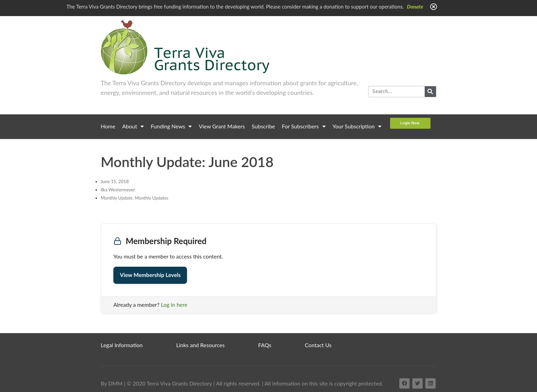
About (133, 126)
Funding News (171, 126)
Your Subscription (357, 126)
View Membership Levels (150, 275)
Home (108, 126)
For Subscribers (304, 126)
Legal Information (122, 345)
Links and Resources (201, 345)
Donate (415, 7)
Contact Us (318, 345)
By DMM (112, 383)
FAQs (265, 345)
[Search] (430, 92)
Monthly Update (117, 198)
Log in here (174, 305)
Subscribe (263, 126)
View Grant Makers (222, 126)
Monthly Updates (152, 198)
